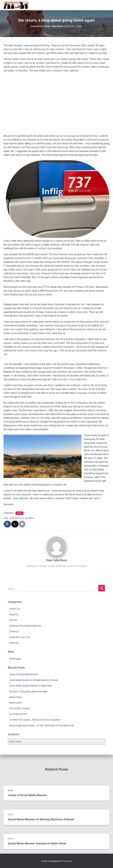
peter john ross (17, 518)
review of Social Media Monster (24, 674)
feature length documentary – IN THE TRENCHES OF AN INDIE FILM (41, 725)
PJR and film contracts (20, 708)
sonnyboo (29, 518)
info (11, 620)
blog (19, 513)
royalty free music (18, 637)
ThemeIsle (67, 861)
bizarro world (15, 703)
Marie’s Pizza (16, 697)
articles (13, 609)
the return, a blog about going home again (29, 691)
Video (12, 643)
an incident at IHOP (18, 714)
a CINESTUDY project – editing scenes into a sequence (35, 720)
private (13, 632)
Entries (15, 659)
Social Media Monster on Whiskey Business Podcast (33, 680)
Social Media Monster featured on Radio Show (31, 686)
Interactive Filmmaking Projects (24, 626)
